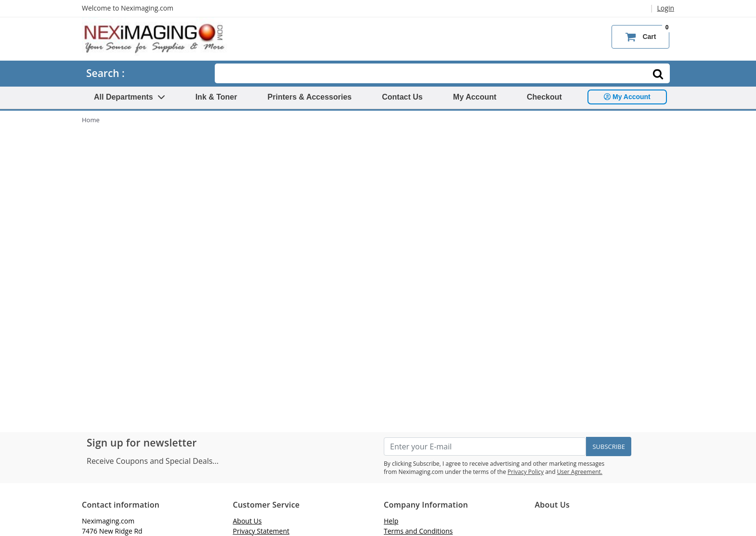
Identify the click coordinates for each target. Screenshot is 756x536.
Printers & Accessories (310, 97)
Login (666, 8)
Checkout (544, 97)
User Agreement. (580, 472)
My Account (475, 97)
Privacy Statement (261, 531)
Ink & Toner (216, 97)
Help (391, 521)
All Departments (130, 97)
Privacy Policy (526, 472)
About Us (248, 521)
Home (91, 120)
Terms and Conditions (418, 531)
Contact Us (402, 97)
